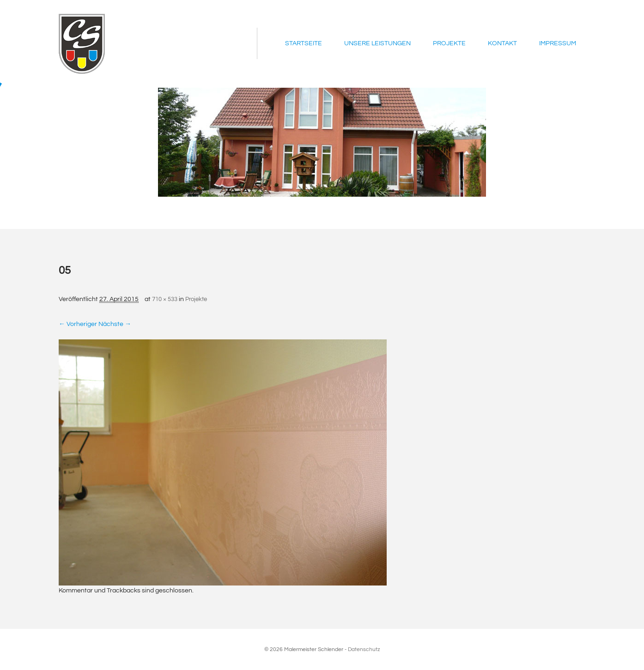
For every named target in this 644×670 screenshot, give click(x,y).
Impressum (558, 43)
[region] (322, 142)
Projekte (449, 43)
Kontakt (502, 43)
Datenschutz (364, 649)
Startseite (304, 43)
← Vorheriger (78, 324)
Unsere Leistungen (377, 43)
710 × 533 (165, 299)
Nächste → (115, 324)
